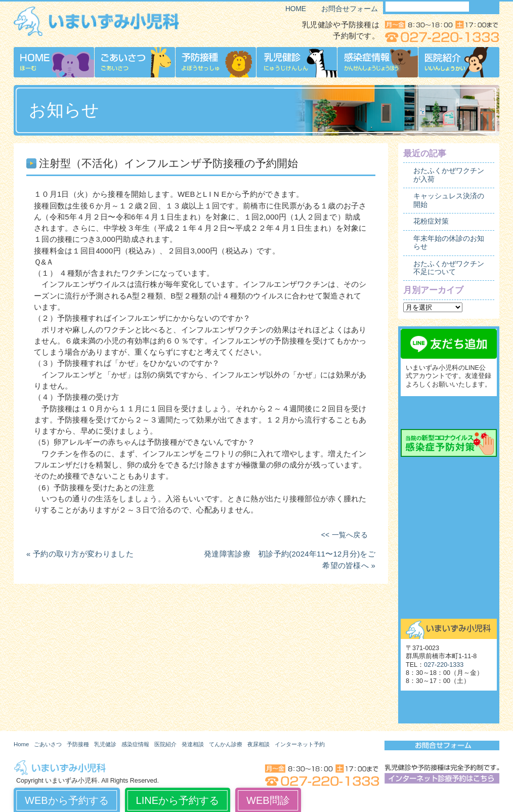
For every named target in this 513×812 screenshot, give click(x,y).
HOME (296, 9)
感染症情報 (135, 744)
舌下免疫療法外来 (449, 583)
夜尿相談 (449, 538)
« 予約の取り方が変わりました (80, 554)
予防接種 (78, 744)
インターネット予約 (300, 744)
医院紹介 (165, 744)
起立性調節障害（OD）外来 (449, 561)
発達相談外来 (449, 469)
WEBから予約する (67, 800)
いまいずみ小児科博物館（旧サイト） (449, 707)
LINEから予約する (178, 800)
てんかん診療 (449, 515)
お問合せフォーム (350, 9)
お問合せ (449, 606)
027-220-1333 (444, 665)
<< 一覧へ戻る (345, 535)
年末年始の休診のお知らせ (449, 243)
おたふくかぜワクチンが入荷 (449, 175)
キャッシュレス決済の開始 (449, 200)
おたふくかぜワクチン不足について (449, 268)
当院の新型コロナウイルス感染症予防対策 (449, 443)
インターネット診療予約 (449, 413)
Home (21, 744)
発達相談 (193, 744)
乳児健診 (105, 744)
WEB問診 (268, 800)
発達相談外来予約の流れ (449, 492)
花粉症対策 (431, 221)
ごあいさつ (48, 744)
